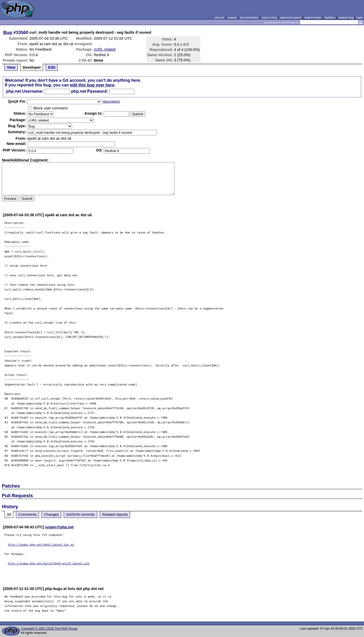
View (11, 67)
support (232, 17)
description (111, 102)
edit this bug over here (92, 85)
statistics (330, 17)
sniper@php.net (59, 527)
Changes (51, 515)
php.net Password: (90, 91)
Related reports (115, 515)
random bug (346, 17)
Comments (27, 515)
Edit (52, 67)
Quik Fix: (17, 101)
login (360, 17)
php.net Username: (25, 91)
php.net (220, 17)
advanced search (291, 17)
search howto (313, 17)
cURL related (105, 49)
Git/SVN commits (80, 515)
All (9, 515)
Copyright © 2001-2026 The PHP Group (49, 629)
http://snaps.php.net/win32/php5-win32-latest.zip (49, 563)
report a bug (269, 17)
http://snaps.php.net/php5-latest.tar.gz (41, 544)
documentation (249, 17)
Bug (8, 32)
